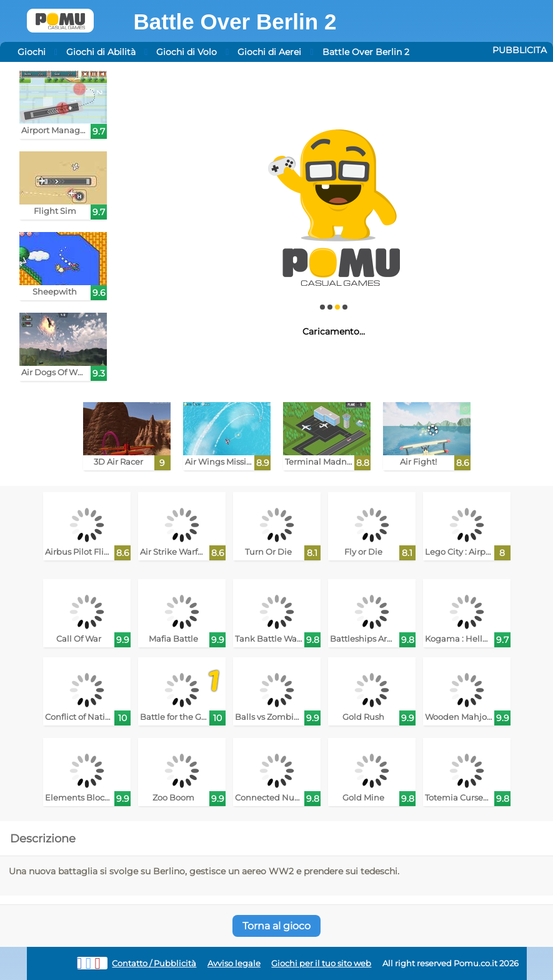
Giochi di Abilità (101, 52)
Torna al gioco (276, 926)
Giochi (32, 52)
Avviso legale (234, 963)
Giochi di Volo (187, 52)
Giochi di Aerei (269, 52)
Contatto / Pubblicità (154, 963)
